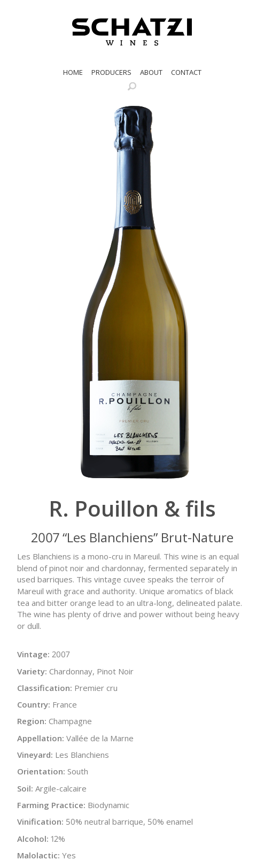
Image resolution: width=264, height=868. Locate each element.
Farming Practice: (51, 805)
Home (73, 72)
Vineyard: (35, 755)
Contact (186, 72)
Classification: (45, 688)
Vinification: (40, 821)
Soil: (25, 788)
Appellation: (41, 738)
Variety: (32, 671)
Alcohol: (33, 839)
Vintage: (33, 654)
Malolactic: (38, 855)
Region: (32, 721)
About (151, 72)
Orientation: (41, 771)
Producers (111, 72)
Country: (34, 704)
